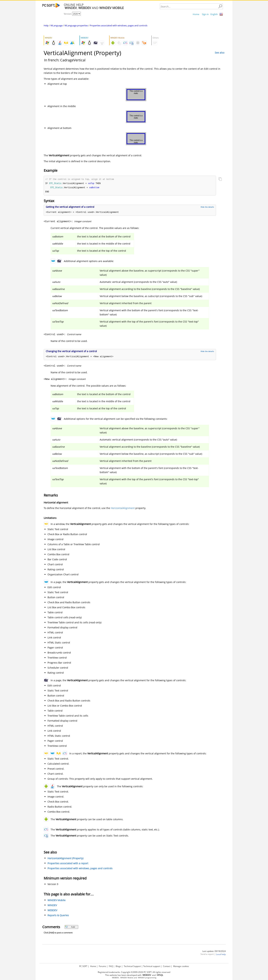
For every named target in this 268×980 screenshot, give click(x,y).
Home (196, 14)
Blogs (118, 966)
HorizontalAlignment (123, 509)
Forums (102, 966)
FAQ (111, 966)
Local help (221, 955)
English (214, 14)
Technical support (152, 966)
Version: (68, 14)
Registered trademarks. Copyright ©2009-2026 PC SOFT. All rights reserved (134, 972)
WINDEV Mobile (57, 901)
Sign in (205, 14)
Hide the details (207, 208)
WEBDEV (52, 911)
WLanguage (57, 25)
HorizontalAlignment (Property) (65, 859)
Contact (167, 966)
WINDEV (52, 906)
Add (70, 928)
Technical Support (132, 966)
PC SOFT (83, 966)
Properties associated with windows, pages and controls (119, 25)
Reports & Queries (58, 916)
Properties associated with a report (68, 864)
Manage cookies (181, 966)
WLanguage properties (76, 25)
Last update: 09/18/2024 (214, 952)
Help (46, 25)
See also (220, 53)
